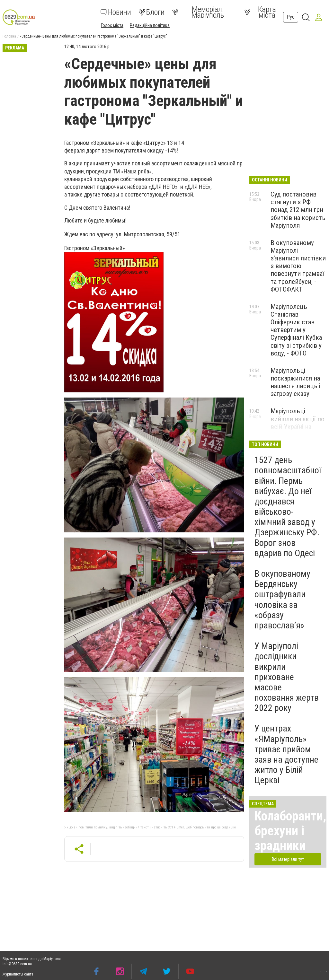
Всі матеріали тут (288, 859)
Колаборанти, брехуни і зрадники (290, 831)
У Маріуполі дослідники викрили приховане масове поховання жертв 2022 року (287, 677)
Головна (9, 36)
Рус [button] (291, 17)
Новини (116, 12)
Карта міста (260, 12)
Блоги (152, 12)
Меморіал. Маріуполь (198, 12)
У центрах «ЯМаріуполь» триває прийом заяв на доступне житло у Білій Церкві (286, 754)
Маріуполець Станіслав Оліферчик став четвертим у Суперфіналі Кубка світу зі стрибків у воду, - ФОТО (296, 330)
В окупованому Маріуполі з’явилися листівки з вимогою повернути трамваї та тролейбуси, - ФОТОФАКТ (298, 266)
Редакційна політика (150, 25)
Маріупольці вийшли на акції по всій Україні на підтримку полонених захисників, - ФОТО (298, 430)
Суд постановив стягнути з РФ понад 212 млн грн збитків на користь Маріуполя (298, 210)
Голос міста (112, 25)
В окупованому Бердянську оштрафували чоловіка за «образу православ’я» (282, 599)
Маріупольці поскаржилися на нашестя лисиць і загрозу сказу (295, 382)
